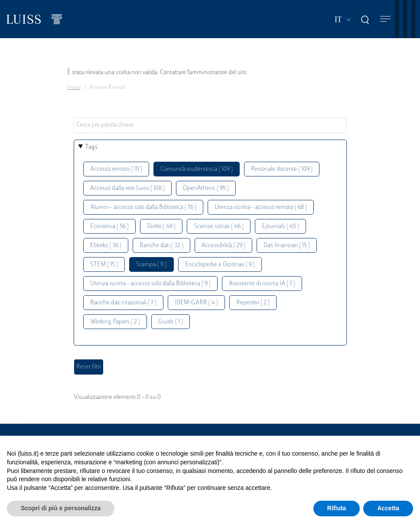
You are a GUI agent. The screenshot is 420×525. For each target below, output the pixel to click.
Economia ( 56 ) (109, 227)
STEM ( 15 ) (104, 265)
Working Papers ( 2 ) (115, 322)
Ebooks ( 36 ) (106, 246)
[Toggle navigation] (385, 19)
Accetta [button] (388, 508)
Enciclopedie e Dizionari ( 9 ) (220, 265)
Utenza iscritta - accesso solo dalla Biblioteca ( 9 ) (150, 284)
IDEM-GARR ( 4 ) (196, 303)
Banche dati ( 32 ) (161, 246)
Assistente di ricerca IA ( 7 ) (262, 284)
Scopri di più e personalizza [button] (61, 508)
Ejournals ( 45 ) (280, 227)
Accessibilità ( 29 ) (223, 246)
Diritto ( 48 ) (161, 227)
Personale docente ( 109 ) (282, 169)
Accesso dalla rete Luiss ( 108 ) (127, 188)
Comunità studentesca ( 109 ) (197, 169)
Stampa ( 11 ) (151, 265)
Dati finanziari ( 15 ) (287, 246)
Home (74, 88)
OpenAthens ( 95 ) (206, 188)
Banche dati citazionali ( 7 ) (123, 303)
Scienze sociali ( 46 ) (219, 227)
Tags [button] (91, 147)
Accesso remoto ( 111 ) (116, 169)
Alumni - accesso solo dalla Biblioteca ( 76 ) (143, 207)
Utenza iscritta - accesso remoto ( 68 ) (261, 207)
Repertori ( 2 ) (253, 303)
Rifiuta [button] (337, 508)
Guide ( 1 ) (171, 322)
